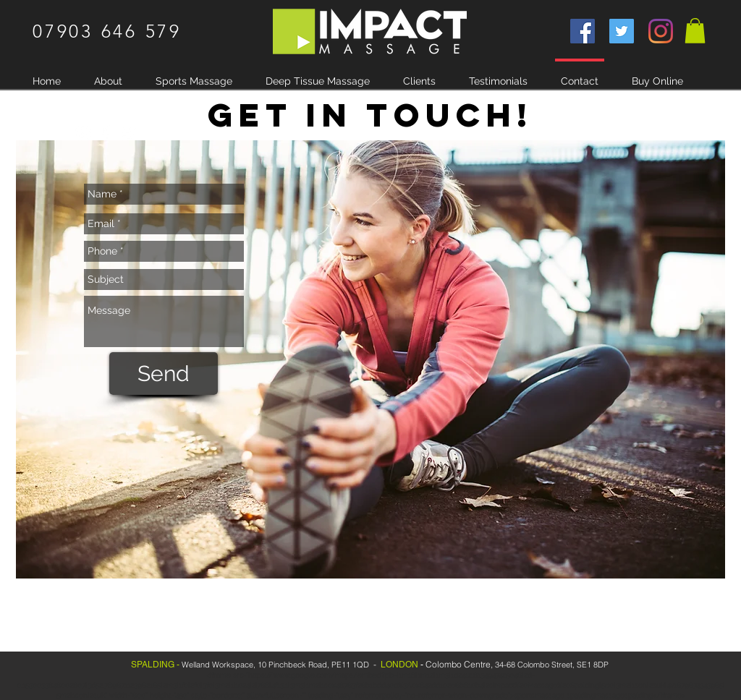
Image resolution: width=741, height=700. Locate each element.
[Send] (164, 374)
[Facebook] (583, 31)
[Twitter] (622, 31)
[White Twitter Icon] (129, 134)
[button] (695, 31)
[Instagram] (661, 31)
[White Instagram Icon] (82, 134)
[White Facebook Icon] (106, 134)
